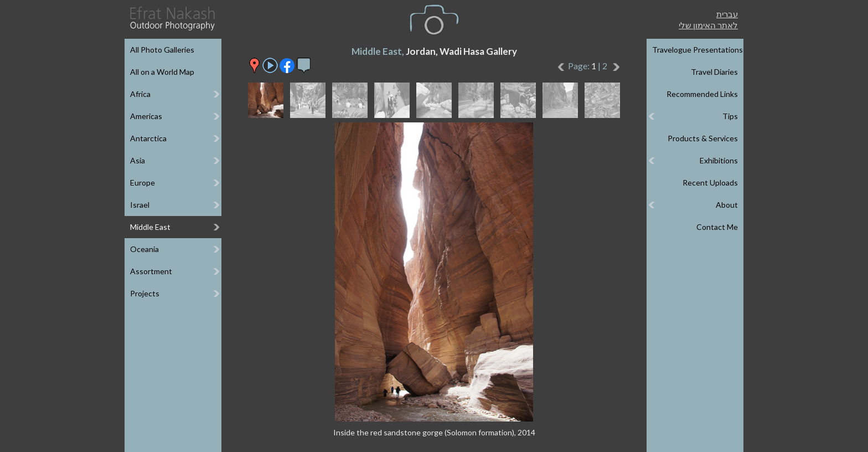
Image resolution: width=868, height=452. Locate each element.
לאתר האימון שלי (708, 25)
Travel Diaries (714, 72)
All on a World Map (162, 72)
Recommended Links (702, 94)
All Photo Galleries (162, 50)
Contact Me (717, 227)
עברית (727, 14)
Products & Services (703, 138)
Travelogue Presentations (697, 50)
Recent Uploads (710, 183)
